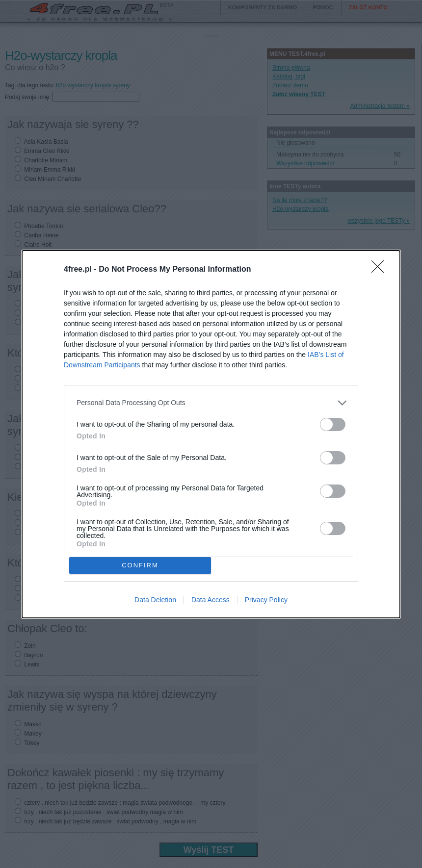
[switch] (333, 424)
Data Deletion (155, 600)
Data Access (211, 600)
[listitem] (211, 403)
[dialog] (211, 434)
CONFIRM (140, 565)
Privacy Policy (266, 600)
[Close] (381, 270)
